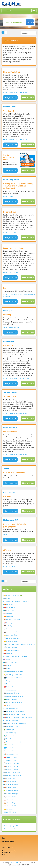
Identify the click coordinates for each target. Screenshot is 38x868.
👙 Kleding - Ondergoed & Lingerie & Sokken (18, 717)
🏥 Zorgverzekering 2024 (12, 772)
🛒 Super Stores (9, 739)
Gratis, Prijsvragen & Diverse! (13, 826)
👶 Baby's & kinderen (11, 635)
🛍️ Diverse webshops (11, 662)
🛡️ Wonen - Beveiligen (11, 794)
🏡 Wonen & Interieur (11, 791)
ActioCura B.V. (14, 863)
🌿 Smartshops (9, 730)
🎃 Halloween (9, 617)
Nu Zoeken (30, 22)
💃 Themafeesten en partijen (13, 742)
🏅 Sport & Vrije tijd (10, 733)
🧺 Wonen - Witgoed (11, 803)
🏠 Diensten (8, 666)
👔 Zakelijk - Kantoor (11, 812)
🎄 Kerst (7, 629)
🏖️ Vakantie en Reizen (11, 754)
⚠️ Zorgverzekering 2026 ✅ (13, 595)
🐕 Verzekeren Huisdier (12, 763)
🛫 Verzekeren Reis (10, 760)
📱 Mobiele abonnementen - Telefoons (16, 601)
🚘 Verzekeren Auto (10, 757)
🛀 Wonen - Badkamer (11, 785)
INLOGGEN (7, 11)
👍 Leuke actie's (9, 809)
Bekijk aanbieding (11, 98)
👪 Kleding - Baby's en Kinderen (14, 711)
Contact (4, 854)
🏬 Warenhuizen (9, 778)
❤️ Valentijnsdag (9, 608)
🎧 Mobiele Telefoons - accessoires (15, 724)
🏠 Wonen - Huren (10, 788)
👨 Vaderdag (8, 626)
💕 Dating (7, 659)
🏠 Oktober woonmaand (12, 620)
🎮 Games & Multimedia (12, 693)
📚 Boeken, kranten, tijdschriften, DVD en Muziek (20, 644)
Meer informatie (29, 98)
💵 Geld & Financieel (11, 699)
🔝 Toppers (8, 598)
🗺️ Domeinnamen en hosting (13, 672)
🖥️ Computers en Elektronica (13, 678)
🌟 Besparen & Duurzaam (12, 638)
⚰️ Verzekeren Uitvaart (11, 766)
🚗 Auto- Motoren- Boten (12, 632)
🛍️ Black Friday (9, 611)
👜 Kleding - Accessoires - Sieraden (15, 714)
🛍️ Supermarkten (10, 736)
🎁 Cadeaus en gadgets (12, 650)
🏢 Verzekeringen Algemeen (13, 775)
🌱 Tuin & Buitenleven (11, 745)
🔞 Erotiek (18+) (9, 687)
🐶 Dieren (7, 669)
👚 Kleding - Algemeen (11, 708)
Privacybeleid (6, 853)
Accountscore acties (10, 829)
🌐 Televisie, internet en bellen (14, 748)
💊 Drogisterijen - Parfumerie (13, 675)
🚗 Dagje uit (8, 653)
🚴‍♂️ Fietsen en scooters (11, 690)
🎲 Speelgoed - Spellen (11, 727)
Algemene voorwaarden (9, 851)
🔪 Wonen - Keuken (10, 797)
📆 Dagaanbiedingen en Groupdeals (16, 656)
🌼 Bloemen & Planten (11, 641)
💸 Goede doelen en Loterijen (14, 702)
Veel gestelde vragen (8, 842)
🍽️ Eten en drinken (10, 684)
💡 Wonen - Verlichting (11, 806)
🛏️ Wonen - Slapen (10, 800)
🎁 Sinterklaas (9, 604)
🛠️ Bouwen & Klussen (11, 647)
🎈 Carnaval (8, 614)
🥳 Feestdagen (9, 623)
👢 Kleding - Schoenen (11, 721)
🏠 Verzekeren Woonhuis (12, 769)
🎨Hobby (7, 705)
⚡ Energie (8, 681)
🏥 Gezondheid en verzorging (13, 696)
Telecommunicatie (10, 751)
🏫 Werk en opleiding (11, 781)
